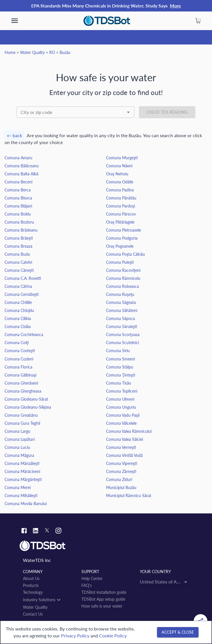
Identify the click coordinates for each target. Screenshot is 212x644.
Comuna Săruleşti (122, 326)
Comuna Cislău (18, 326)
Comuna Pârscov (121, 214)
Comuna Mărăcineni (22, 471)
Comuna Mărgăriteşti (23, 479)
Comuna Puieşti (120, 262)
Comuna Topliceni (122, 391)
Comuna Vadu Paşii (123, 415)
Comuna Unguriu (121, 407)
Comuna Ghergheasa (23, 391)
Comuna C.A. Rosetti (23, 278)
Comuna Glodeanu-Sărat (26, 399)
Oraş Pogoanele (120, 246)
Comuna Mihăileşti (21, 495)
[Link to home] (106, 546)
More (175, 6)
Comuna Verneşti (121, 447)
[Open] (128, 112)
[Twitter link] (47, 531)
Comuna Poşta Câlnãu (125, 254)
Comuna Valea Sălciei (124, 439)
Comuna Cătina (18, 286)
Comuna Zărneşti (121, 471)
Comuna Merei (18, 487)
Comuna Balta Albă (21, 174)
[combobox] (75, 112)
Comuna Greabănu (21, 415)
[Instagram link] (58, 531)
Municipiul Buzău (121, 487)
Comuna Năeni (119, 166)
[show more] (15, 21)
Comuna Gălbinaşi (20, 375)
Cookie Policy (113, 636)
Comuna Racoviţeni (123, 270)
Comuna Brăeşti (19, 238)
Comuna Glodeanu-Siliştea (28, 407)
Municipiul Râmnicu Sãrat (129, 495)
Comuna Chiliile (18, 302)
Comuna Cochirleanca (24, 334)
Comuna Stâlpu (120, 367)
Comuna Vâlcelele (121, 423)
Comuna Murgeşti (122, 158)
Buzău (65, 52)
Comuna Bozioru (19, 222)
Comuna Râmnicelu (123, 278)
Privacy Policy (75, 636)
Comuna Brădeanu (21, 230)
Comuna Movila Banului (26, 504)
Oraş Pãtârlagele (120, 222)
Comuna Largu (17, 431)
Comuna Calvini (18, 262)
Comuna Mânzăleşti (22, 463)
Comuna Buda (17, 254)
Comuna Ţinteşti (121, 375)
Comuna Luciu (17, 447)
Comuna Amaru (18, 158)
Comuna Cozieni (19, 359)
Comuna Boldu (18, 214)
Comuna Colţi (17, 343)
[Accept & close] (178, 632)
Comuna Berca (18, 190)
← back (14, 135)
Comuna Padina (120, 190)
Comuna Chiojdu (19, 310)
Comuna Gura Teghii (22, 423)
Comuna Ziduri (119, 479)
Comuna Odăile (120, 182)
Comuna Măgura (19, 455)
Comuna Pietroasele (123, 230)
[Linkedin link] (36, 531)
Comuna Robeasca (122, 286)
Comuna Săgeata (121, 302)
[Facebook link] (24, 531)
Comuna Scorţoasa (123, 334)
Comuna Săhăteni (122, 310)
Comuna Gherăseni (21, 383)
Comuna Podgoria (122, 238)
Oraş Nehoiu (117, 174)
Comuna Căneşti (19, 270)
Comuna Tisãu (119, 383)
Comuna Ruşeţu (120, 294)
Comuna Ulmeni (120, 399)
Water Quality (32, 52)
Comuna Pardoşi (120, 206)
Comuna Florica (18, 367)
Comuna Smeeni (120, 359)
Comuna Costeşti (20, 351)
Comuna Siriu (118, 351)
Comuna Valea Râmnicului (129, 431)
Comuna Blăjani (18, 206)
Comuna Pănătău (121, 198)
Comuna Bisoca (18, 198)
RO (52, 52)
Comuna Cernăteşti (22, 294)
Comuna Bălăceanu (22, 166)
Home (10, 52)
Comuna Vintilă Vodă (124, 455)
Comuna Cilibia (18, 318)
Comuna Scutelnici (122, 343)
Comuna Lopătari (20, 439)
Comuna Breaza (18, 246)
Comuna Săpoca (120, 318)
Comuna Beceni (18, 182)
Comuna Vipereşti (122, 463)
